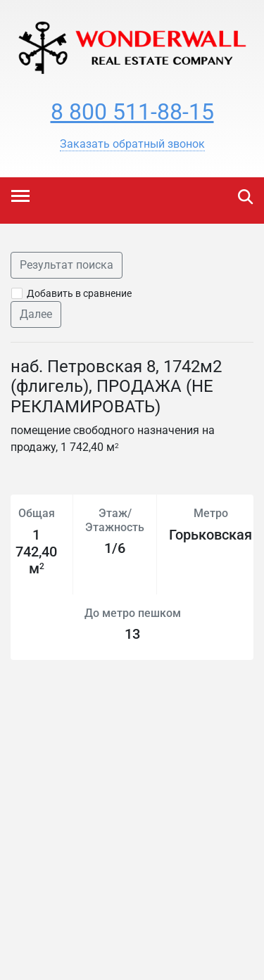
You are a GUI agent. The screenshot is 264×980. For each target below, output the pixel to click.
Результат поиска (67, 265)
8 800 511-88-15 (132, 112)
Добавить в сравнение (79, 293)
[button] (132, 144)
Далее (36, 314)
